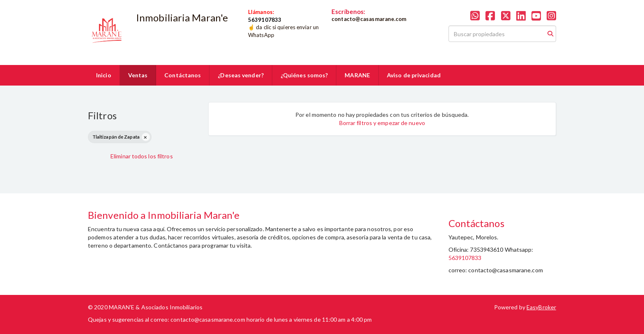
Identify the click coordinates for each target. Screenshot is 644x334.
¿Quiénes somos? (304, 75)
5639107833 (465, 258)
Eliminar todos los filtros (142, 156)
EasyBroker (541, 307)
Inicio (104, 75)
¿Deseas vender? (241, 75)
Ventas (138, 75)
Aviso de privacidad (414, 75)
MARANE (357, 75)
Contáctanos (183, 75)
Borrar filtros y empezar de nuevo (382, 123)
